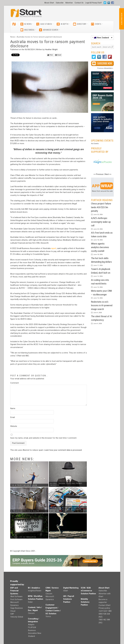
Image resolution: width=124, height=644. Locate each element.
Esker (30, 602)
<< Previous (98, 174)
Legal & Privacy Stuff (93, 3)
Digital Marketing (71, 588)
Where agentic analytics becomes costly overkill (100, 247)
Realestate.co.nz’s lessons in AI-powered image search (102, 305)
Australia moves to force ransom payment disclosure (39, 37)
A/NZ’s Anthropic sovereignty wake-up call (101, 222)
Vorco (48, 616)
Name (13, 408)
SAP (12, 614)
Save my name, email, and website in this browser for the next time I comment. (44, 438)
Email (58, 55)
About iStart (49, 3)
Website (14, 426)
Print (50, 55)
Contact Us (79, 3)
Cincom (31, 613)
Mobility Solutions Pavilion (85, 602)
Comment (14, 383)
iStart (66, 591)
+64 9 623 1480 (105, 611)
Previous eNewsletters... (106, 68)
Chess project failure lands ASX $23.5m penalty (101, 207)
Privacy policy (104, 608)
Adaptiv (31, 625)
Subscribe (60, 3)
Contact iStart (105, 605)
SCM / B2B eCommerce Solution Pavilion (88, 591)
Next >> (108, 174)
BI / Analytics (34, 588)
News (13, 37)
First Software (16, 599)
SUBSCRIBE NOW (121, 19)
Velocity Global (17, 617)
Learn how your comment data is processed (63, 450)
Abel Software (16, 596)
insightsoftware (35, 591)
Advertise (69, 3)
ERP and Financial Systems (14, 591)
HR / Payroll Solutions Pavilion (69, 599)
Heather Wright (51, 49)
